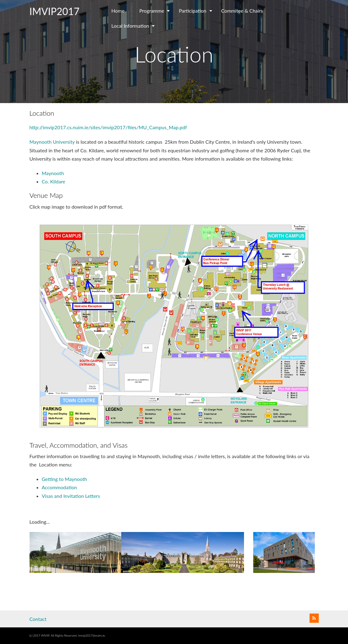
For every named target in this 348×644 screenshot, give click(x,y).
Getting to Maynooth (64, 479)
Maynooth (53, 173)
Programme (156, 13)
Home (118, 11)
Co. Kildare (54, 181)
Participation (196, 13)
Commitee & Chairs (242, 11)
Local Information (134, 28)
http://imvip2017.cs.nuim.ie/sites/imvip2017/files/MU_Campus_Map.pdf (108, 127)
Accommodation (60, 487)
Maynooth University (52, 142)
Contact (38, 619)
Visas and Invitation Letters (71, 496)
